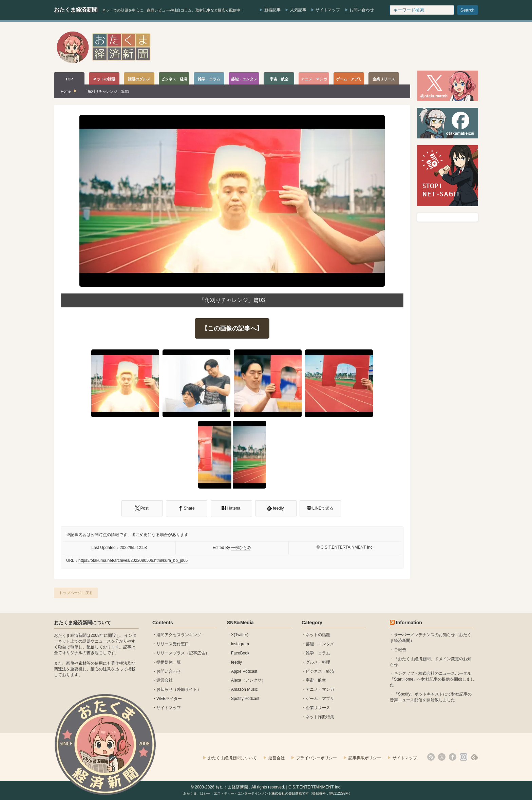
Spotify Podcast (245, 699)
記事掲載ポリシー (365, 758)
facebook (453, 757)
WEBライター (169, 699)
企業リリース (318, 708)
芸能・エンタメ (320, 644)
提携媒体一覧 (169, 662)
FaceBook (240, 653)
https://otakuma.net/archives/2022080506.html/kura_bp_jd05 (133, 560)
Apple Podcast (244, 671)
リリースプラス (171, 653)
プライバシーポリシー (317, 758)
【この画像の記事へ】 (232, 328)
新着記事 (272, 10)
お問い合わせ (362, 10)
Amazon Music (244, 689)
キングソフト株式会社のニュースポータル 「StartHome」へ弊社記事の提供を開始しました (432, 679)
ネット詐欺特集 (320, 717)
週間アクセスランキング (179, 635)
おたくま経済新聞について (82, 623)
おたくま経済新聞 (76, 10)
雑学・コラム (318, 653)
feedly (236, 662)
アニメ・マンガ (320, 689)
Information (409, 623)
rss (431, 757)
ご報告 (400, 650)
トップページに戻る (76, 593)
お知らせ (165, 689)
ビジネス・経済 (320, 671)
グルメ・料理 (318, 662)
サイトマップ (328, 10)
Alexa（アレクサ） (248, 680)
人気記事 (298, 10)
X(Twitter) (240, 635)
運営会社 (165, 680)
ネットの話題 (318, 635)
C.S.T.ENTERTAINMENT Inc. (347, 547)
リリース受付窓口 (173, 644)
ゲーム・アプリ (320, 699)
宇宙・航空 (316, 680)
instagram (240, 644)
